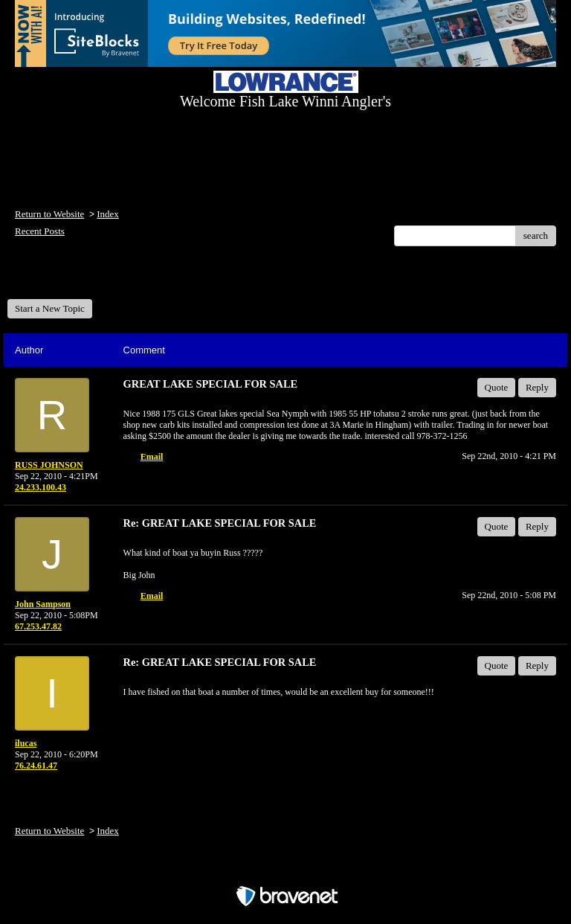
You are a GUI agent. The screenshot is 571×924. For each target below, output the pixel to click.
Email (152, 457)
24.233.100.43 (41, 487)
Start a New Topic (50, 308)
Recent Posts (40, 231)
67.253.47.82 (38, 626)
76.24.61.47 (36, 766)
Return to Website (49, 214)
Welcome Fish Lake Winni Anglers (88, 278)
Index (108, 214)
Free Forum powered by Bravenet (285, 870)
